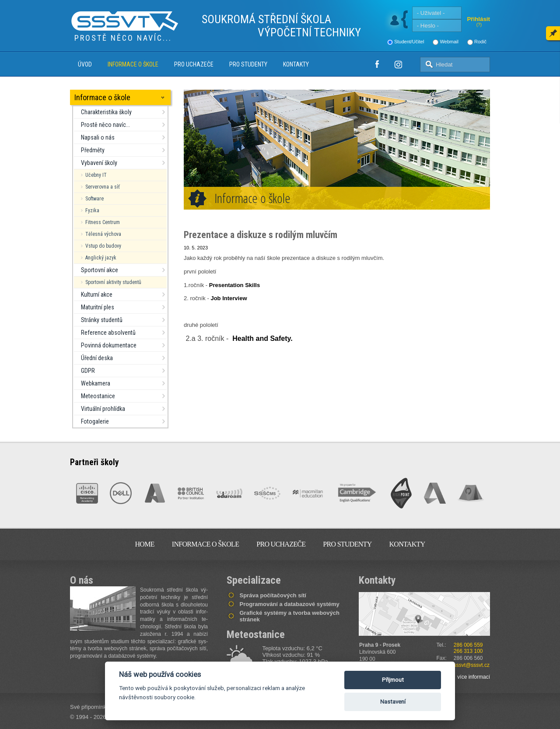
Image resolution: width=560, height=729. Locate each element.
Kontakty (296, 64)
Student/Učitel (409, 42)
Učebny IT (96, 175)
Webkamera (96, 383)
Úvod (85, 64)
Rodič (480, 42)
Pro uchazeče (194, 64)
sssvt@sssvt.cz (472, 665)
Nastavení (393, 702)
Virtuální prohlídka (103, 409)
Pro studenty (248, 64)
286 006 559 (468, 645)
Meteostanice (98, 396)
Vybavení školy (99, 163)
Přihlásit (478, 19)
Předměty (93, 150)
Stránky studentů (102, 320)
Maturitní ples (98, 307)
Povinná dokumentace (109, 345)
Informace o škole (133, 64)
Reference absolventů (108, 333)
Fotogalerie (95, 421)
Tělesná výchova (103, 234)
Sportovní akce (100, 270)
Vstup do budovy (103, 246)
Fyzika (92, 210)
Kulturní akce (97, 294)
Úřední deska (97, 358)
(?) (479, 25)
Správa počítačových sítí (273, 595)
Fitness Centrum (103, 222)
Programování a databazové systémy (290, 604)
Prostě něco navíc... (105, 125)
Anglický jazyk (101, 258)
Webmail (449, 42)
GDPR (88, 371)
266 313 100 (468, 651)
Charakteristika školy (106, 112)
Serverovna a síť (103, 187)
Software (94, 199)
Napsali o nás (98, 137)
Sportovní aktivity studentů (113, 282)
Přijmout (393, 680)
